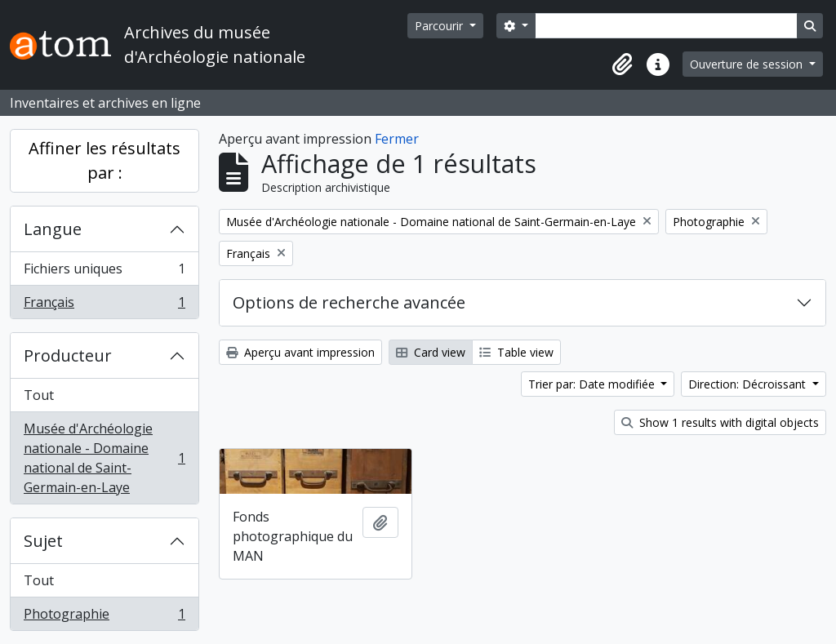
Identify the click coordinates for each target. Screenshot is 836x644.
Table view (516, 352)
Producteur (68, 355)
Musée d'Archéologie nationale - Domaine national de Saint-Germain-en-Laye (104, 458)
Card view (431, 352)
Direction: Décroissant (749, 384)
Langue (53, 229)
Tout (39, 395)
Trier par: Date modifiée (593, 384)
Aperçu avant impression (300, 352)
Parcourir (440, 26)
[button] (622, 64)
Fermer (397, 139)
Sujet (43, 541)
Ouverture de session (748, 64)
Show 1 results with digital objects (720, 422)
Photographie (104, 617)
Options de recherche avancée (349, 302)
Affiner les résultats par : (104, 160)
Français (104, 305)
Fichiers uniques (104, 272)
